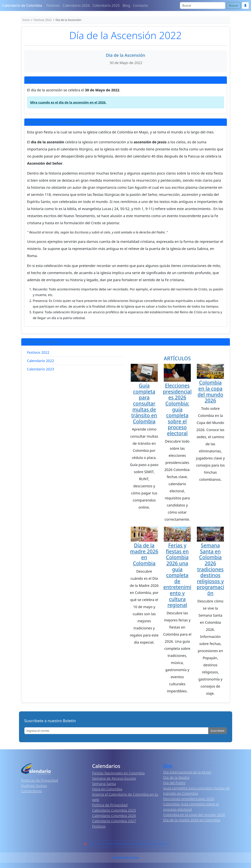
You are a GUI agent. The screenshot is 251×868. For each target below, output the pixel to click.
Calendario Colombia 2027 (114, 821)
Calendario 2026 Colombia (125, 857)
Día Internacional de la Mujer (187, 772)
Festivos (53, 5)
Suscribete (217, 731)
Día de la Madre (176, 777)
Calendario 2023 (41, 369)
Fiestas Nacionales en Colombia (118, 773)
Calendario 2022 (41, 361)
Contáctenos (32, 791)
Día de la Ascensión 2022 (125, 35)
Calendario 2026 (76, 5)
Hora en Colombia (107, 789)
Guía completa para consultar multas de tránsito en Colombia (144, 403)
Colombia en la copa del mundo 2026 (210, 391)
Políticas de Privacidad (40, 780)
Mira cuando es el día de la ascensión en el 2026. (68, 102)
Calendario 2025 (106, 5)
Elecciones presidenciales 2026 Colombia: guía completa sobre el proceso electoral (177, 409)
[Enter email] (116, 731)
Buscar (234, 5)
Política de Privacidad (110, 805)
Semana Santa (104, 784)
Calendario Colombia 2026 (114, 816)
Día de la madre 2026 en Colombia (144, 554)
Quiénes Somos (34, 786)
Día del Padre (174, 783)
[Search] (203, 5)
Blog (126, 5)
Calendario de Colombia (22, 5)
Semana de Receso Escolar (114, 778)
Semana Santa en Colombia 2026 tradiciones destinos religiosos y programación (210, 569)
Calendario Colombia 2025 (114, 810)
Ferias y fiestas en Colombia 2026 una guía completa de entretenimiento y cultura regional (177, 575)
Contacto (140, 5)
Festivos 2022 (38, 352)
